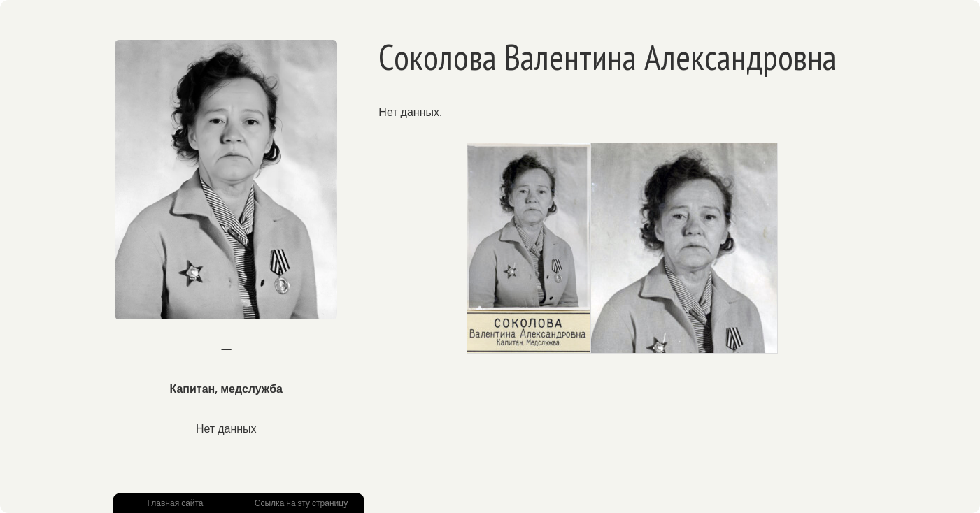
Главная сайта (175, 503)
